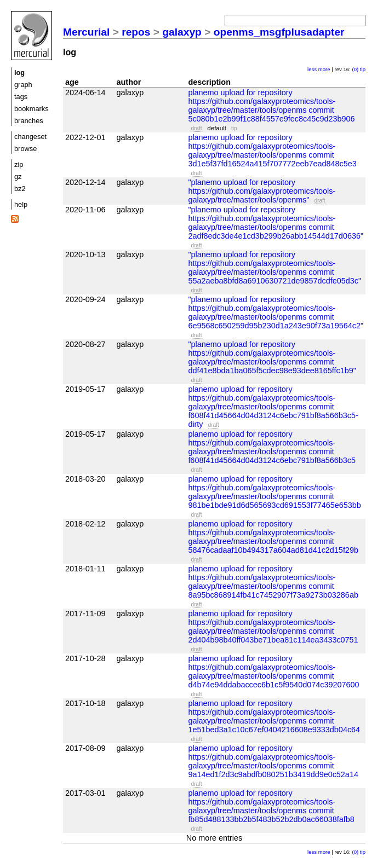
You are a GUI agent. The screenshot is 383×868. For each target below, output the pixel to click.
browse (25, 149)
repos (136, 32)
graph (23, 85)
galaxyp (182, 32)
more (324, 69)
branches (29, 121)
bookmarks (32, 109)
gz (18, 177)
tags (21, 97)
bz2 (20, 189)
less (312, 69)
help (21, 204)
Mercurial (86, 32)
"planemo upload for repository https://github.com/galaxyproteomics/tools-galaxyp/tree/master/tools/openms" (262, 191)
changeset (30, 137)
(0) (355, 69)
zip (19, 164)
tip (363, 69)
